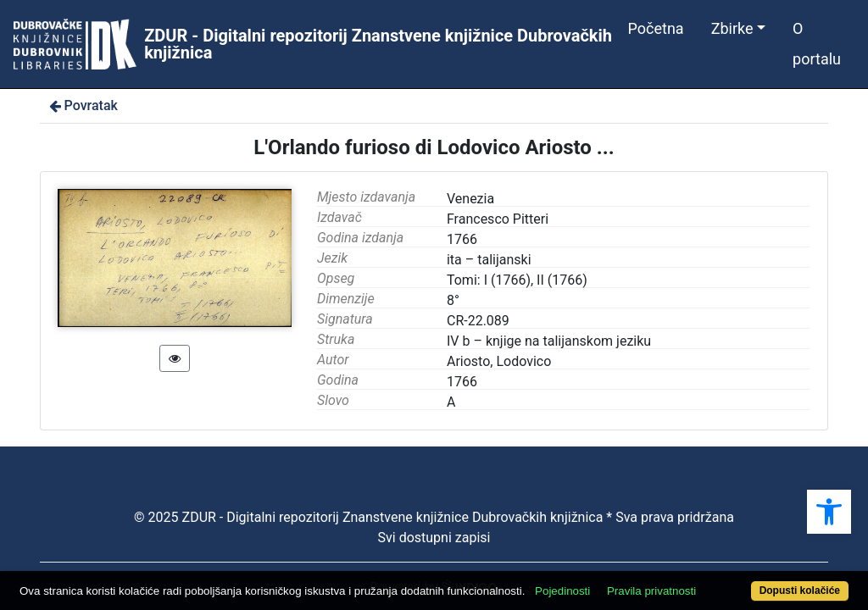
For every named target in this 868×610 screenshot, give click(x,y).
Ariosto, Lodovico (499, 361)
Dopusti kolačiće (752, 582)
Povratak (82, 105)
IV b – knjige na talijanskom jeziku (549, 341)
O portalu (817, 44)
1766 (462, 382)
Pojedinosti (606, 561)
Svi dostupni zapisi (434, 538)
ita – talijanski (489, 260)
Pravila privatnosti (695, 561)
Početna (656, 28)
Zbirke (732, 28)
